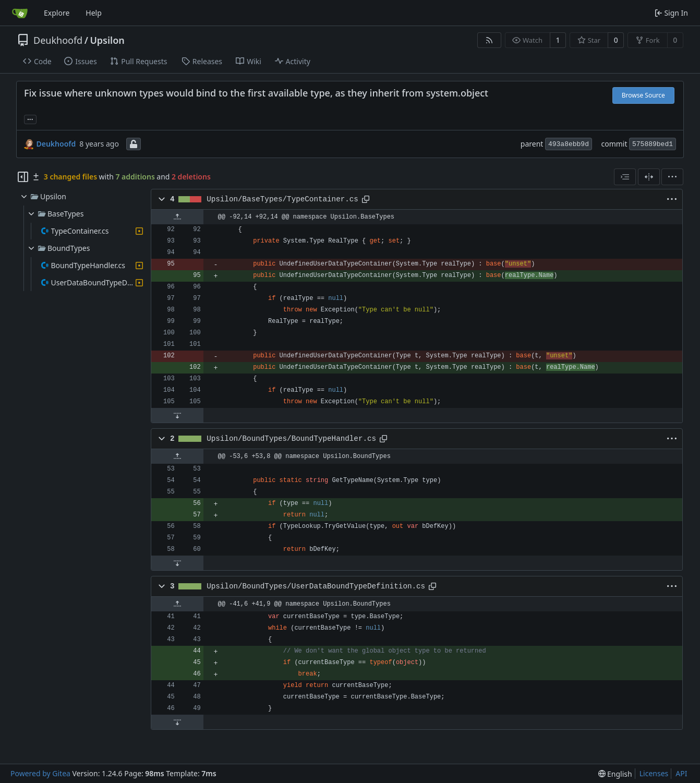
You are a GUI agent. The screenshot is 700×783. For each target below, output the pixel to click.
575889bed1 (653, 144)
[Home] (20, 13)
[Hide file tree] (23, 177)
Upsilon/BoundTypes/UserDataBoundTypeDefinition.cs (316, 586)
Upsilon (107, 40)
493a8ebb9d (569, 144)
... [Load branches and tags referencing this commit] (30, 118)
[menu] (672, 177)
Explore (57, 13)
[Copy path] (366, 199)
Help (94, 13)
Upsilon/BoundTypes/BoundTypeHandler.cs (291, 439)
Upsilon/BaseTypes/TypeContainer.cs (282, 199)
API (681, 773)
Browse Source (643, 95)
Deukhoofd (58, 40)
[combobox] (625, 177)
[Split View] (649, 177)
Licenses (654, 773)
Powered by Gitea (40, 773)
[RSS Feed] (489, 40)
